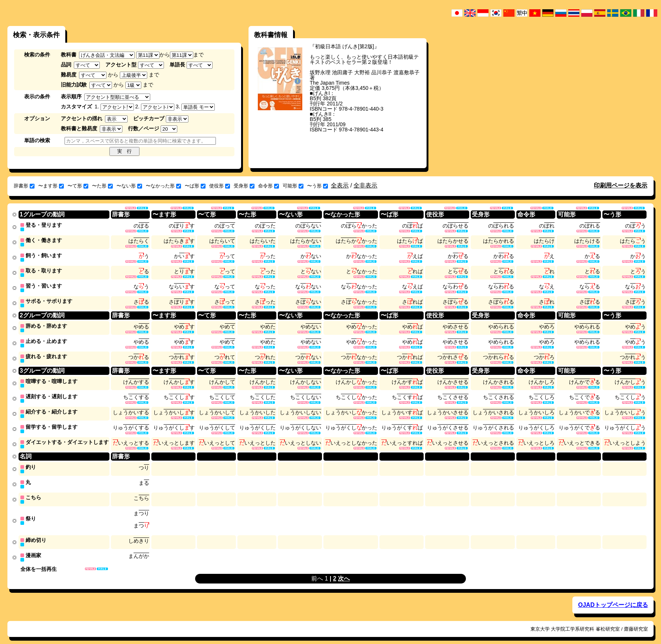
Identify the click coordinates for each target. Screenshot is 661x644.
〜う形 (318, 186)
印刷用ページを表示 (621, 185)
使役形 (220, 186)
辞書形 (24, 186)
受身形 (244, 186)
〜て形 (78, 186)
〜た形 (102, 186)
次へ (344, 571)
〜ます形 (51, 186)
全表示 (340, 185)
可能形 (293, 186)
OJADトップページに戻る (613, 597)
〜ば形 (195, 186)
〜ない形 (129, 186)
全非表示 (365, 185)
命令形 (269, 186)
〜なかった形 (163, 186)
